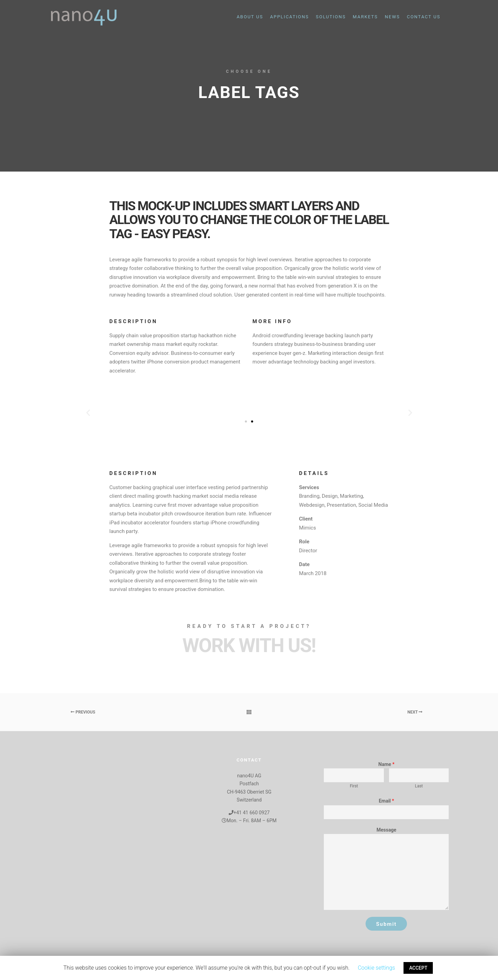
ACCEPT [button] (418, 968)
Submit (386, 924)
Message (386, 830)
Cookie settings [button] (376, 968)
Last (419, 786)
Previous (83, 712)
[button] (246, 421)
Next (415, 712)
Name (386, 764)
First (354, 786)
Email (386, 801)
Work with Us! (249, 646)
